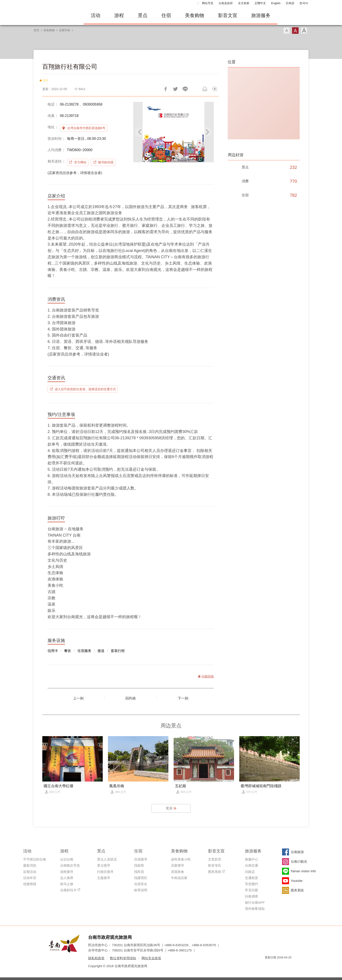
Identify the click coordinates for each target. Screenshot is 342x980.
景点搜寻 (104, 865)
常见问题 (251, 890)
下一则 (183, 698)
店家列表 (65, 30)
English (276, 3)
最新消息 (30, 865)
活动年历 (30, 878)
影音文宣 (228, 15)
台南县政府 (226, 3)
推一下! (175, 89)
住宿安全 (141, 884)
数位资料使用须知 (123, 958)
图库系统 (215, 872)
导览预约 (251, 884)
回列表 (131, 698)
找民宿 (139, 872)
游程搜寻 (67, 872)
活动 (96, 15)
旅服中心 (251, 859)
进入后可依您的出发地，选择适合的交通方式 (85, 389)
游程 (119, 15)
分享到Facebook (166, 89)
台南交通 (251, 865)
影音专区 (215, 865)
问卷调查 (251, 896)
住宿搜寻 (141, 859)
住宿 (166, 15)
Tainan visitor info (303, 871)
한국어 (304, 3)
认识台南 (67, 859)
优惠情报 (30, 884)
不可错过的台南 (35, 859)
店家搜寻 (178, 865)
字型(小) (287, 31)
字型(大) (304, 31)
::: (198, 3)
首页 (36, 30)
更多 (169, 808)
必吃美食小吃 (181, 859)
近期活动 (30, 872)
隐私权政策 (96, 958)
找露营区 (141, 878)
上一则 (78, 698)
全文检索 (244, 3)
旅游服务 (261, 15)
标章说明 (141, 890)
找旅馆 (139, 865)
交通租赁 (251, 878)
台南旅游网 (55, 15)
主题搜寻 (104, 878)
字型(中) (295, 31)
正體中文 (260, 3)
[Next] (207, 132)
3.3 (45, 80)
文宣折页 (215, 859)
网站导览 (208, 3)
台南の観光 (299, 861)
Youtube (297, 881)
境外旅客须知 (255, 909)
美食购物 (195, 15)
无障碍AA (284, 965)
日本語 (290, 3)
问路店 (250, 872)
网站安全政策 (151, 958)
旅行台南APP (255, 902)
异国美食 (178, 872)
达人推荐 (67, 878)
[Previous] (140, 132)
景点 (143, 15)
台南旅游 (297, 852)
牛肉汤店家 (179, 878)
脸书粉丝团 (106, 162)
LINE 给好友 (185, 89)
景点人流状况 (107, 859)
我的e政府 (268, 965)
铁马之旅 (67, 884)
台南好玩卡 (68, 890)
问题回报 (215, 89)
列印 (205, 89)
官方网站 (80, 162)
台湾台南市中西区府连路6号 (86, 128)
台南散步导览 (70, 865)
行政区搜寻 (105, 872)
